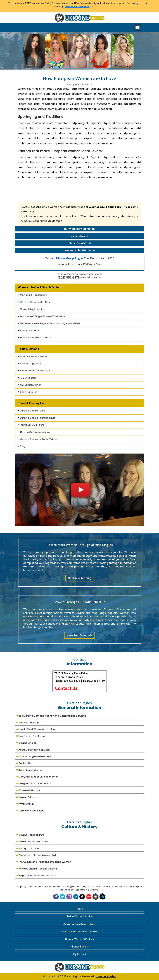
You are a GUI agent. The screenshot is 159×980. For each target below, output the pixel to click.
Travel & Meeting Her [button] (31, 403)
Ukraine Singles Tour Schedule (37, 418)
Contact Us (24, 763)
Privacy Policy (25, 803)
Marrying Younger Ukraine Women (37, 776)
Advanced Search (79, 947)
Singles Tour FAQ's (28, 722)
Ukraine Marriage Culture (32, 841)
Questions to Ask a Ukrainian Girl (36, 855)
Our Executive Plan (30, 385)
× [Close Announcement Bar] (147, 4)
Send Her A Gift (28, 392)
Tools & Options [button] (28, 349)
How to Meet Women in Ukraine (35, 729)
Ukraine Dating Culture (30, 835)
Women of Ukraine (28, 790)
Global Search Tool (80, 243)
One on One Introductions (34, 432)
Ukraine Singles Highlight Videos (38, 439)
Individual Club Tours (31, 425)
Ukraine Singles (26, 743)
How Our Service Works (33, 356)
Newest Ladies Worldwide (80, 250)
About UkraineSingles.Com (33, 749)
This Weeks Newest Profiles (80, 229)
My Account (80, 954)
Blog (22, 446)
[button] (96, 896)
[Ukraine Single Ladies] (34, 51)
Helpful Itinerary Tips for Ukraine (36, 875)
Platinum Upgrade (30, 363)
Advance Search (29, 331)
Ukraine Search (80, 236)
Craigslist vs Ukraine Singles (33, 783)
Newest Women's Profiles (79, 939)
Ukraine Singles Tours (31, 411)
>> (79, 6)
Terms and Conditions (30, 810)
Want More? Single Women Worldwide (41, 316)
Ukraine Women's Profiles (34, 302)
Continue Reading (80, 578)
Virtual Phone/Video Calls (34, 371)
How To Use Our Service (31, 736)
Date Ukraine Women (30, 770)
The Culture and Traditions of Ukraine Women (44, 861)
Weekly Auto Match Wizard (35, 338)
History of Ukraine (27, 848)
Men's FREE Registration (32, 295)
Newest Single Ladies (31, 309)
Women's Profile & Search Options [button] (40, 287)
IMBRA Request (28, 378)
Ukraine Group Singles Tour (73, 258)
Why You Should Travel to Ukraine (37, 868)
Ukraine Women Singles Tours (79, 924)
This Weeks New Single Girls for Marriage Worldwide (49, 323)
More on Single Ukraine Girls (34, 756)
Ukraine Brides (26, 797)
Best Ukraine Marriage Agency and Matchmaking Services (51, 715)
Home (79, 909)
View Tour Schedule (79, 635)
